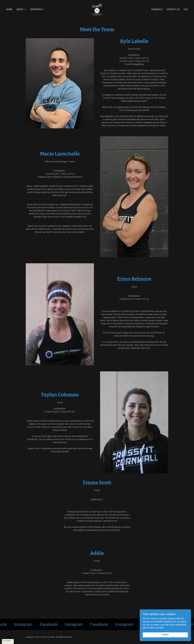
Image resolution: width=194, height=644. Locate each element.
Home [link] (9, 9)
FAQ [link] (186, 9)
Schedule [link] (157, 9)
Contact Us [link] (173, 9)
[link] (97, 9)
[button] (21, 9)
